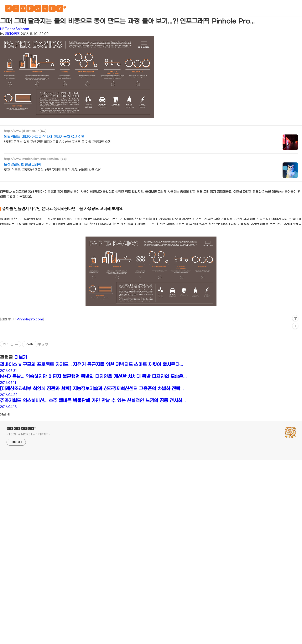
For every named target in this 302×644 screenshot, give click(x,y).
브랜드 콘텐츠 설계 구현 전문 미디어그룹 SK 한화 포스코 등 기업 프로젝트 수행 (57, 142)
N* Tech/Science (15, 29)
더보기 (21, 466)
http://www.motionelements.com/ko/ (32, 159)
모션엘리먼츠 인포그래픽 (23, 165)
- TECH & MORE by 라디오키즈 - (28, 542)
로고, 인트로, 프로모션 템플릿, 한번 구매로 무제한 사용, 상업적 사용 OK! (53, 170)
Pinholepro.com (30, 373)
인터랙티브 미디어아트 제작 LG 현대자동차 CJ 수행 (44, 137)
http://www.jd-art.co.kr (21, 131)
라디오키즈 (12, 34)
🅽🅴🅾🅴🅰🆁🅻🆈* (35, 10)
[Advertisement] (151, 212)
